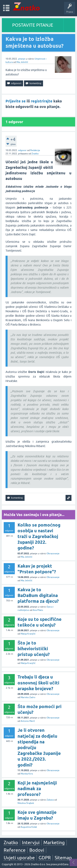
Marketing (54, 842)
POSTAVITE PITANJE (33, 25)
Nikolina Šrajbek (26, 803)
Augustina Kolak (29, 827)
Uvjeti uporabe (19, 858)
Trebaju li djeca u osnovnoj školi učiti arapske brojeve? (38, 683)
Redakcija (35, 150)
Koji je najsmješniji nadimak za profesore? (37, 789)
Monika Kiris (27, 774)
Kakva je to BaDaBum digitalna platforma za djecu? (38, 595)
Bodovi (37, 850)
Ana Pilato (38, 610)
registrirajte (42, 101)
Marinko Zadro (28, 697)
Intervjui (31, 842)
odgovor (22, 150)
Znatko (35, 154)
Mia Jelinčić (22, 62)
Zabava (50, 800)
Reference (15, 850)
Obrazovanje (53, 554)
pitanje (22, 59)
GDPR (45, 858)
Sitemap (63, 858)
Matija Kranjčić (28, 634)
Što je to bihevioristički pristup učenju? (34, 649)
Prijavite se (16, 101)
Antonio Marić (28, 721)
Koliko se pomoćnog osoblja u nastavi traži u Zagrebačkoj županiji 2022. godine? (39, 537)
